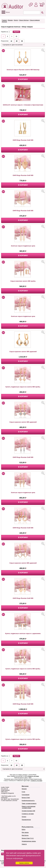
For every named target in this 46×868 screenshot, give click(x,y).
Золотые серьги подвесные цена (23, 246)
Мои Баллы (25, 835)
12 (11, 41)
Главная (4, 20)
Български (3, 861)
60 (22, 41)
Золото (16, 20)
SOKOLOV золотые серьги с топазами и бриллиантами (23, 105)
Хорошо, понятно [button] (24, 863)
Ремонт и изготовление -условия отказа (29, 807)
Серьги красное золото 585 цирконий (23, 352)
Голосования (26, 795)
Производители (26, 820)
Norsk (3, 864)
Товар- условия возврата (29, 803)
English (4, 862)
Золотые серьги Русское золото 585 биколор (23, 70)
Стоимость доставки (28, 814)
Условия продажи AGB (28, 811)
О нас (23, 792)
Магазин (10, 20)
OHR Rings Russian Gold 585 (23, 140)
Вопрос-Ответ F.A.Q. (28, 838)
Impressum (9, 801)
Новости (24, 844)
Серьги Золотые (24, 20)
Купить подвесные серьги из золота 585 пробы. (23, 387)
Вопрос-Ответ (26, 798)
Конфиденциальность (28, 801)
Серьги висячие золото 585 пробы (23, 281)
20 (17, 41)
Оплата (24, 817)
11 (16, 36)
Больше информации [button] (15, 858)
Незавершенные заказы (29, 841)
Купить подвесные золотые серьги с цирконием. (23, 633)
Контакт (15, 801)
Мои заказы (25, 832)
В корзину (23, 79)
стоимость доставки (33, 776)
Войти (24, 830)
